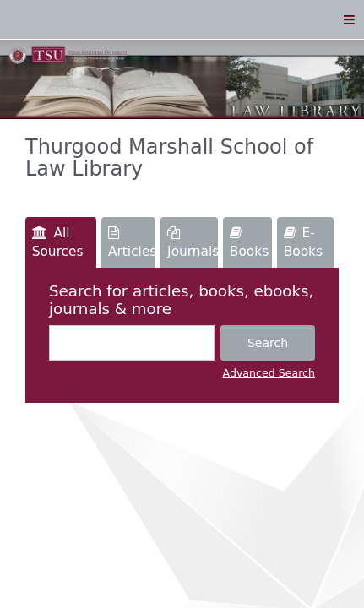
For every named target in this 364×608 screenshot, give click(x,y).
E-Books (303, 242)
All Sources (58, 242)
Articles (132, 243)
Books (249, 243)
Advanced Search (269, 373)
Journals (193, 243)
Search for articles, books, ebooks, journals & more (181, 300)
